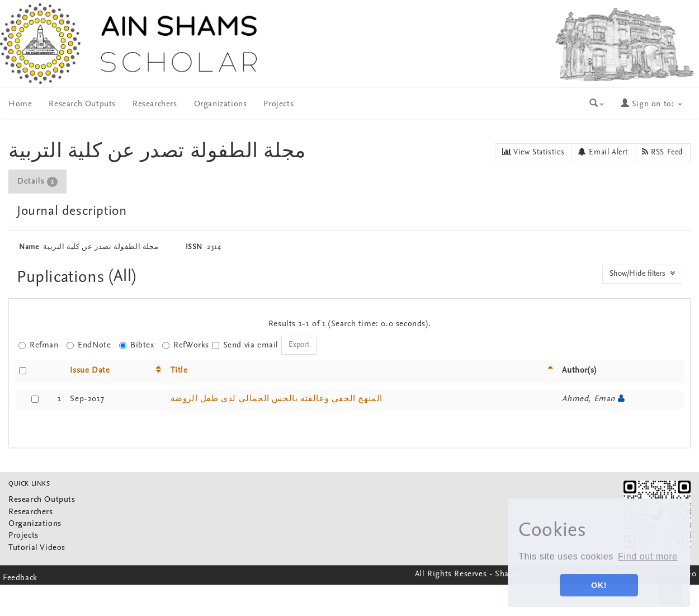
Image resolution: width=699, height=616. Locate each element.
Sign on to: (651, 104)
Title (179, 371)
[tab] (38, 182)
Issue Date (90, 371)
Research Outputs (82, 104)
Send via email (245, 345)
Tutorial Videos (37, 548)
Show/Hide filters (642, 274)
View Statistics (533, 152)
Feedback (20, 578)
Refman (39, 345)
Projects (278, 104)
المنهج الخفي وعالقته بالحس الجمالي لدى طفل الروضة (277, 399)
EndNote (89, 345)
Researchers (155, 104)
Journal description (72, 211)
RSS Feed (663, 152)
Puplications (63, 278)
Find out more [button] (648, 556)
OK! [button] (599, 585)
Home (20, 104)
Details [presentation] (37, 182)
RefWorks (186, 345)
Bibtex (137, 345)
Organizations (221, 104)
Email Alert (603, 152)
